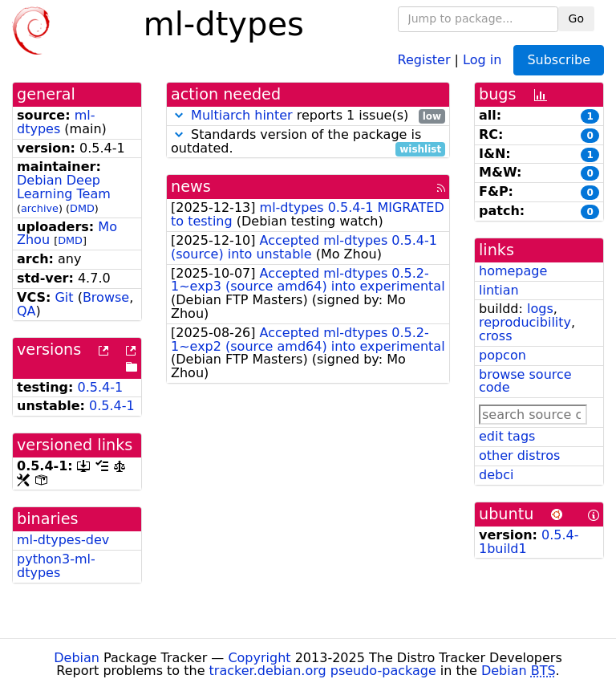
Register (424, 59)
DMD (82, 208)
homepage (513, 271)
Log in (482, 59)
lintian (499, 290)
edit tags (507, 436)
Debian (77, 658)
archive (40, 208)
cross (495, 336)
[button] (179, 115)
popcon (503, 355)
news (191, 187)
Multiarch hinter (242, 115)
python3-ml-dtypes (56, 566)
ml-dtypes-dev (63, 540)
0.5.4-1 (101, 387)
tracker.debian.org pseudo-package (323, 671)
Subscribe (559, 60)
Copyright (259, 658)
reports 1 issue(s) (308, 116)
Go (576, 18)
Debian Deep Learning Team (64, 187)
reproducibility (525, 322)
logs (540, 309)
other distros (519, 455)
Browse (106, 297)
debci (496, 475)
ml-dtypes (56, 122)
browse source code (525, 381)
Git (64, 297)
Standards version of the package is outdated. (308, 142)
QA (26, 311)
